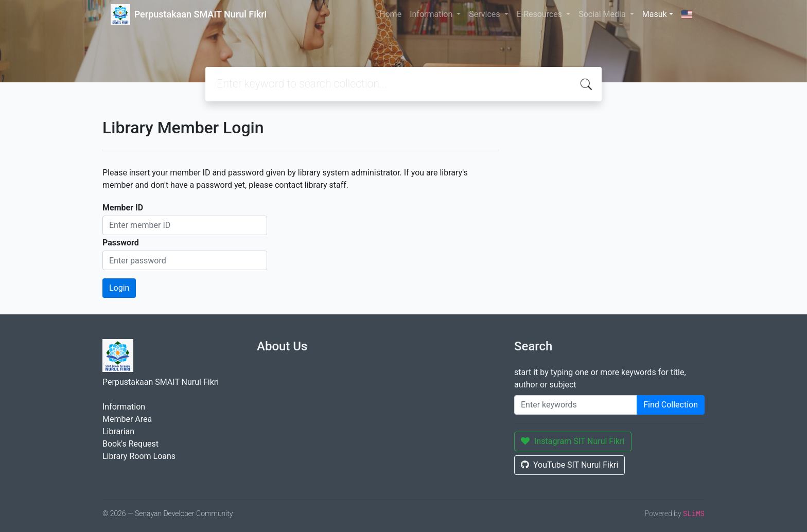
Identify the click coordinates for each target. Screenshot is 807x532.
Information (432, 14)
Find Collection (671, 405)
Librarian (118, 431)
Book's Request (130, 444)
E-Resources (540, 14)
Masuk (655, 14)
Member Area (127, 419)
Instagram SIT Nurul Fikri (573, 441)
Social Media (603, 14)
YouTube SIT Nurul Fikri (569, 465)
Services (485, 14)
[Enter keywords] (576, 405)
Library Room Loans (139, 456)
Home (390, 14)
